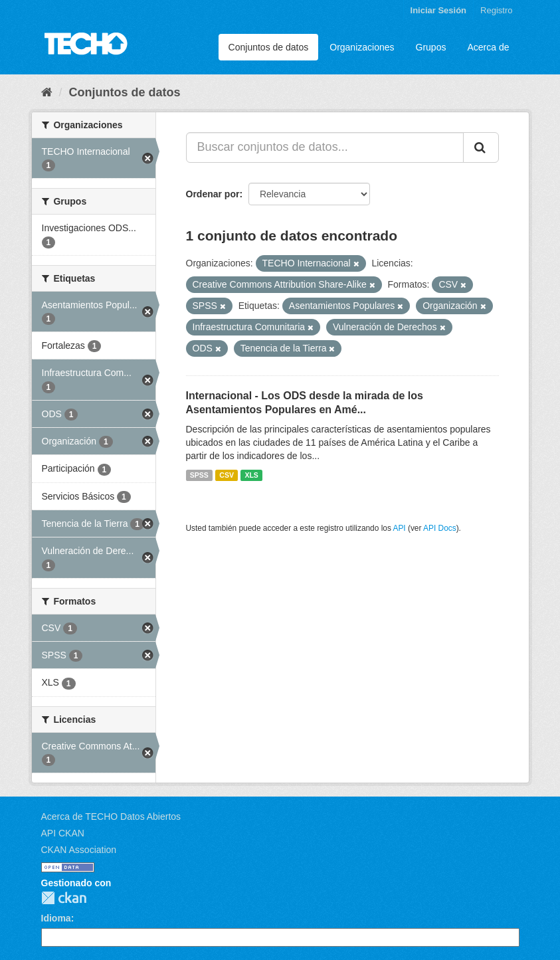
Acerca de (488, 47)
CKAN (64, 898)
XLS (251, 475)
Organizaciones (362, 47)
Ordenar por (213, 194)
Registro (496, 10)
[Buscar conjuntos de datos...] (325, 147)
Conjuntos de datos (269, 47)
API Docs (440, 528)
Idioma (56, 918)
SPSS (199, 475)
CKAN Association (79, 850)
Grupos (431, 47)
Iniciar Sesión (439, 10)
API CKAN (63, 833)
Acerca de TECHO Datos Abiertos (111, 816)
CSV (227, 475)
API (399, 528)
